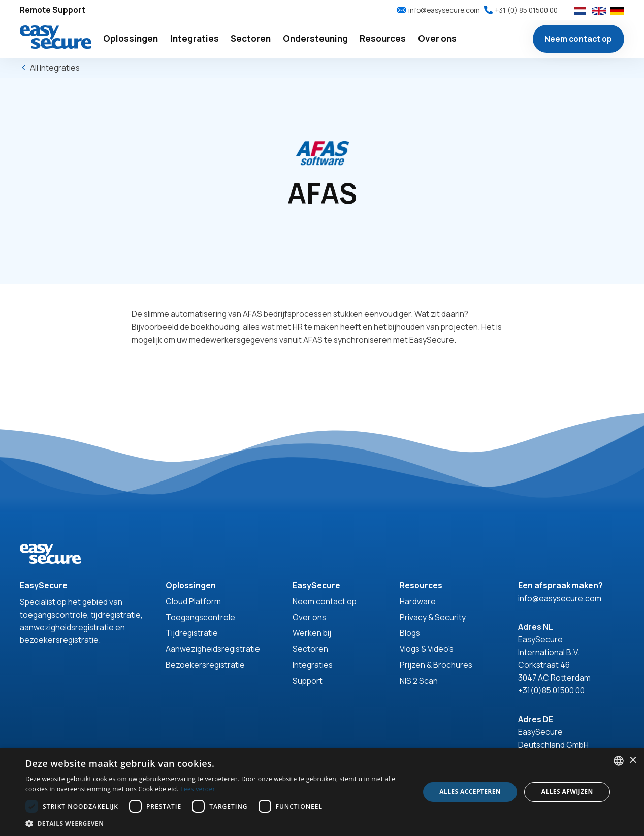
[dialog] (322, 792)
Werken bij (312, 633)
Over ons (309, 617)
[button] (131, 39)
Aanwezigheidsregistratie (213, 649)
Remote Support (53, 10)
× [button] (633, 761)
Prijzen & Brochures (436, 665)
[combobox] (619, 761)
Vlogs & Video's (427, 649)
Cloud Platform (193, 601)
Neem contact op (578, 39)
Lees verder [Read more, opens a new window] (198, 789)
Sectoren (310, 649)
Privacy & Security (433, 617)
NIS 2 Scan (419, 681)
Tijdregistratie (192, 633)
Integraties (313, 665)
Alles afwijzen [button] (567, 792)
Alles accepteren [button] (470, 792)
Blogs (410, 633)
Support (308, 681)
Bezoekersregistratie (205, 665)
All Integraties (55, 68)
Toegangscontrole (200, 617)
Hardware (418, 601)
